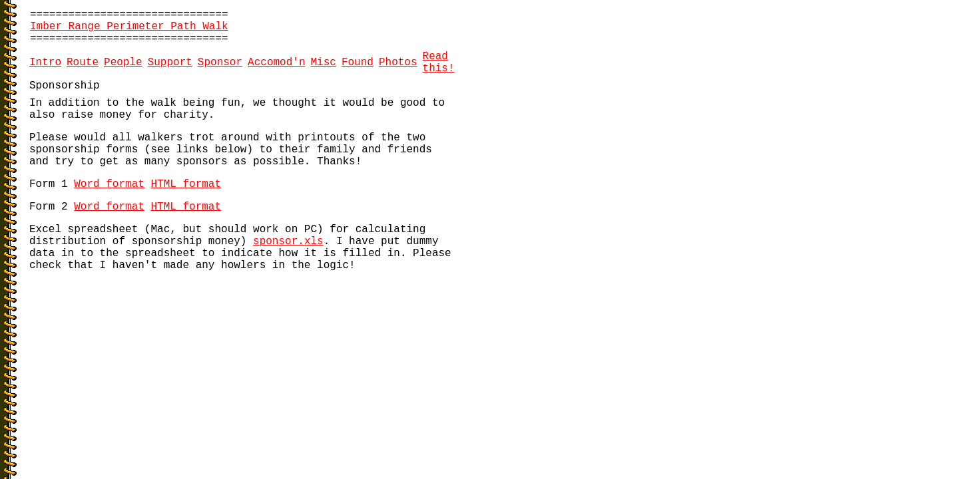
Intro (45, 63)
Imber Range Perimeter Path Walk (129, 27)
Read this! (439, 63)
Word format (109, 184)
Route (83, 63)
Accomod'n (276, 63)
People (123, 63)
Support (170, 63)
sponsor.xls (288, 241)
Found (358, 63)
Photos (398, 63)
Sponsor (220, 63)
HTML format (186, 184)
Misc (324, 63)
